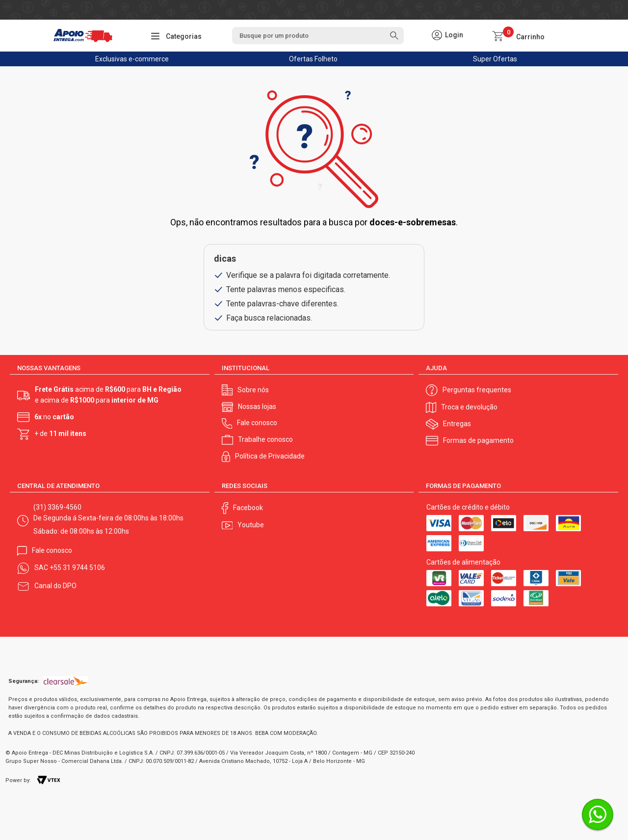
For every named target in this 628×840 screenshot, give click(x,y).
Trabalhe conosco (265, 439)
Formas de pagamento (478, 440)
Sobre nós (253, 390)
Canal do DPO (55, 586)
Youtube (251, 525)
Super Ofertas (495, 59)
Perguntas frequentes (477, 390)
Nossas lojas (257, 406)
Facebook (248, 508)
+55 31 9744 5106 (77, 568)
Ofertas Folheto (313, 59)
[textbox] (318, 36)
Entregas (457, 424)
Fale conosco (257, 423)
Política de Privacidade (270, 456)
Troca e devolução (469, 407)
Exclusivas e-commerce (132, 59)
